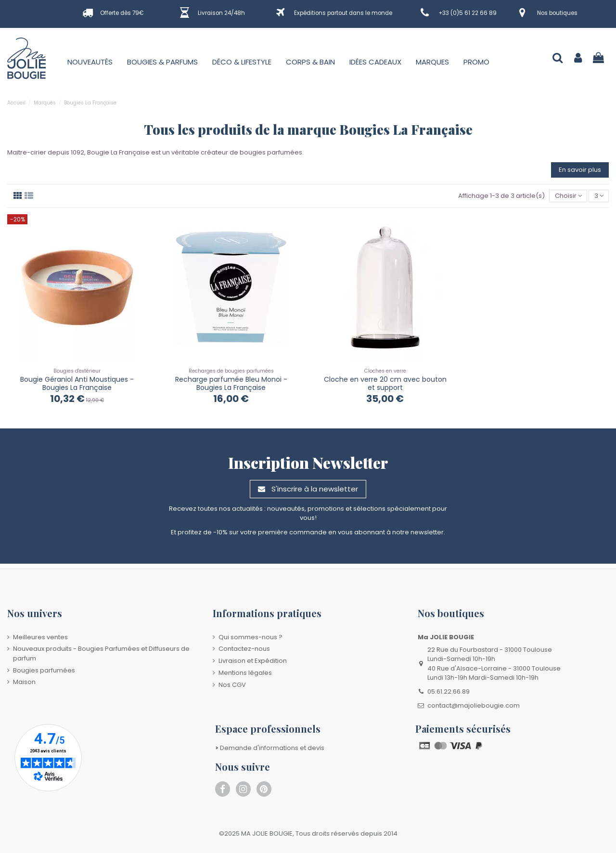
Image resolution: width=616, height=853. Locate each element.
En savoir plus (580, 170)
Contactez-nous (244, 649)
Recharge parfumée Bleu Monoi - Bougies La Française (231, 383)
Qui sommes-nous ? (250, 637)
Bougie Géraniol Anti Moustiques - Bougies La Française (77, 383)
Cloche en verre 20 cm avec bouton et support (385, 383)
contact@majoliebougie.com (474, 705)
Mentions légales (245, 673)
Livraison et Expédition (253, 661)
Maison (24, 682)
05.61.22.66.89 (449, 691)
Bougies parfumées (44, 670)
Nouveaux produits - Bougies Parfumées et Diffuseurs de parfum (101, 653)
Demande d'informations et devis (270, 748)
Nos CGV (232, 685)
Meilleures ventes (40, 637)
